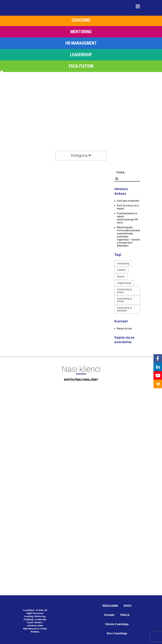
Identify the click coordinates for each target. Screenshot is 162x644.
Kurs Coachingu (117, 633)
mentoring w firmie (124, 300)
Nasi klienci (81, 374)
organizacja (124, 283)
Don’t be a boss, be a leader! (128, 207)
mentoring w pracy (124, 291)
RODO (128, 606)
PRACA (125, 615)
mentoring (123, 264)
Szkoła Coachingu (117, 624)
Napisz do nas (124, 328)
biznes (121, 276)
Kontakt (109, 615)
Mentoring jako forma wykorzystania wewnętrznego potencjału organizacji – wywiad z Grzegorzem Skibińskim (128, 237)
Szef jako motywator (128, 201)
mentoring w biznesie (124, 309)
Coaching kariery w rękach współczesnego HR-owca (128, 218)
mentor (121, 270)
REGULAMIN (110, 606)
